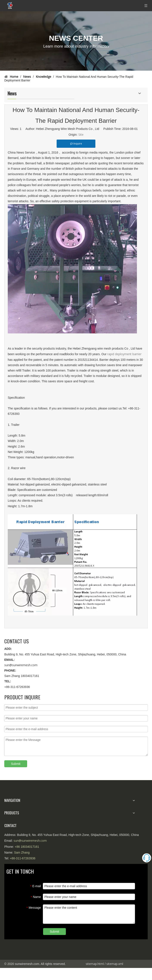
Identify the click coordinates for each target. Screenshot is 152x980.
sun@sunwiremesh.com (21, 665)
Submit (16, 764)
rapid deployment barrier (124, 354)
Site (81, 135)
